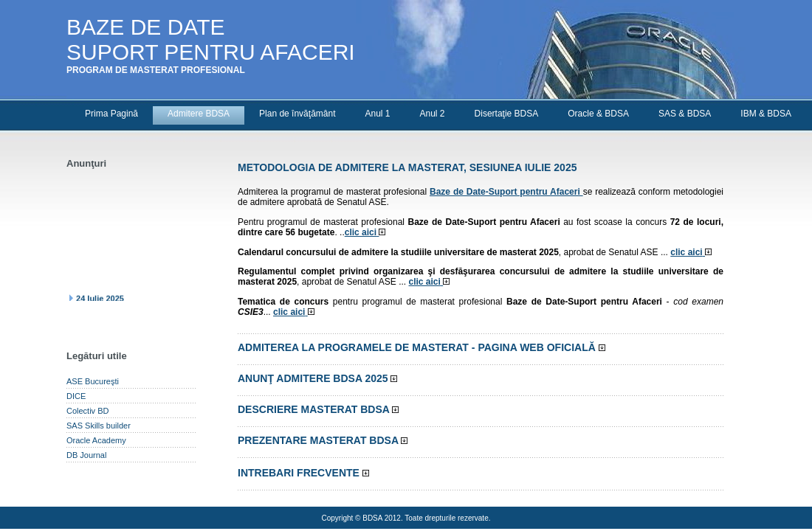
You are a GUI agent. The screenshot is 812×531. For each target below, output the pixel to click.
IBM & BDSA (766, 114)
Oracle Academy (96, 440)
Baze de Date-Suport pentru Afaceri (506, 192)
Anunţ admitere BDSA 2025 (317, 378)
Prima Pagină (111, 114)
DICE (76, 396)
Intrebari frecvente (303, 473)
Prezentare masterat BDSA (323, 440)
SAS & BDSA (685, 114)
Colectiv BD (87, 411)
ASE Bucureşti (93, 381)
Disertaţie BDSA (507, 114)
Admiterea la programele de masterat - (422, 347)
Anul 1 (377, 114)
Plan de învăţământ (297, 114)
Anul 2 (433, 114)
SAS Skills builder (99, 426)
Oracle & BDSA (598, 114)
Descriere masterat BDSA (318, 409)
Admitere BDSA (199, 114)
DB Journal (86, 455)
